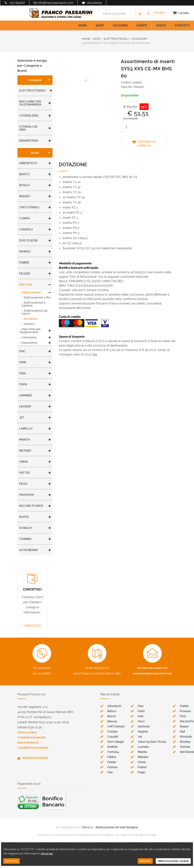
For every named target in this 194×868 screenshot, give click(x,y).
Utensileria (29, 116)
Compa (24, 218)
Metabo (25, 451)
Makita (25, 440)
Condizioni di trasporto (33, 748)
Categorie (35, 80)
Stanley (26, 528)
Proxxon (26, 495)
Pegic (23, 484)
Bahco (24, 174)
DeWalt (25, 251)
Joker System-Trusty (152, 742)
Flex (141, 706)
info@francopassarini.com (55, 3)
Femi (23, 362)
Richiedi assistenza (35, 758)
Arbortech (28, 163)
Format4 (113, 752)
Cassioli (26, 229)
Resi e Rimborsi (28, 743)
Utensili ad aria (28, 128)
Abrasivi (29, 324)
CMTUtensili (29, 207)
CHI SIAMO (120, 25)
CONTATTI (182, 25)
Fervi (23, 384)
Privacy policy (27, 732)
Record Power (31, 506)
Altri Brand (28, 550)
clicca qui (47, 853)
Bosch (24, 185)
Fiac (22, 351)
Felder (25, 273)
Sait (182, 731)
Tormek (25, 539)
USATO (161, 25)
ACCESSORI (139, 39)
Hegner (25, 406)
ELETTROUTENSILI (116, 39)
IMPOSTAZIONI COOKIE (173, 861)
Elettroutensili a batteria (34, 304)
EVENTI (142, 25)
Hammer (25, 395)
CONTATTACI (32, 626)
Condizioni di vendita (32, 737)
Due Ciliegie (28, 240)
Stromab (186, 737)
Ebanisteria (29, 141)
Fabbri (24, 262)
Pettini (184, 706)
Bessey (25, 196)
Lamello (26, 428)
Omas (23, 462)
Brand (35, 153)
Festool (26, 285)
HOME (83, 25)
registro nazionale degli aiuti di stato (139, 835)
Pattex (25, 473)
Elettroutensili (33, 90)
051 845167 (17, 3)
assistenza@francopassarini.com (152, 674)
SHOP (100, 25)
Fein (22, 373)
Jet (22, 417)
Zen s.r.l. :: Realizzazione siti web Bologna (110, 827)
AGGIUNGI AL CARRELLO (146, 143)
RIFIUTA (145, 861)
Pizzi (183, 716)
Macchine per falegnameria (30, 103)
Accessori (30, 319)
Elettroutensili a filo (37, 297)
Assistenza (94, 3)
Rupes (24, 517)
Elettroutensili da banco (35, 312)
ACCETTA (11, 861)
